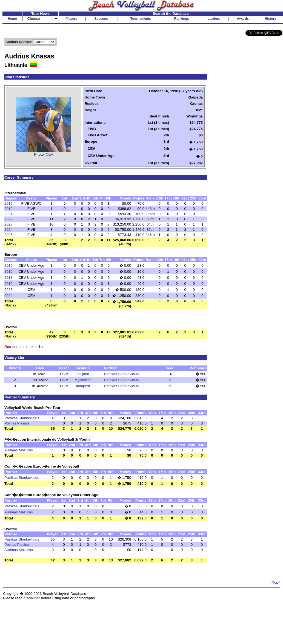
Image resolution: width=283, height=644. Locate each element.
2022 (8, 219)
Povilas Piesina (17, 423)
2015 (8, 265)
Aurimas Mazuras (19, 450)
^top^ (276, 582)
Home (12, 19)
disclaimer (32, 598)
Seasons (101, 19)
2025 (8, 235)
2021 (8, 214)
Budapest (82, 386)
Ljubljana (82, 374)
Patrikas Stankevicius (121, 374)
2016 (8, 203)
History (271, 19)
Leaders (214, 19)
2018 (8, 278)
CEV (49, 154)
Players (71, 19)
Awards (243, 19)
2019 (8, 209)
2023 (8, 224)
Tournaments (141, 19)
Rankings (182, 19)
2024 (8, 230)
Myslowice (83, 380)
